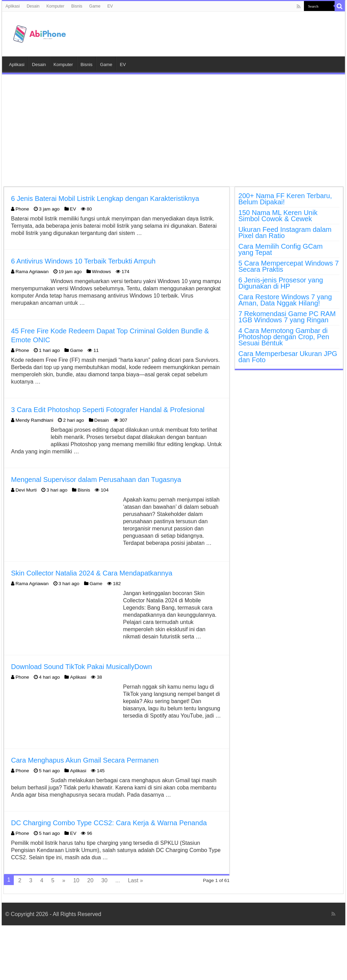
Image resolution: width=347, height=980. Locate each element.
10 (76, 880)
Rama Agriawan (32, 272)
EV (110, 6)
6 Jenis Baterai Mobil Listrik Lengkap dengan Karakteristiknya (105, 198)
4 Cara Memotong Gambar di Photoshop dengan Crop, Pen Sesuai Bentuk (284, 337)
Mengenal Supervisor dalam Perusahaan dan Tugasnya (96, 480)
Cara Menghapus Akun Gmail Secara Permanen (85, 760)
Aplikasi (13, 6)
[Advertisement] (173, 131)
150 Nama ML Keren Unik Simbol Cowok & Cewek (278, 216)
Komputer (55, 6)
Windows (101, 272)
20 (90, 880)
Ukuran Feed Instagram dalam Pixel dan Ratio (285, 233)
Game (95, 6)
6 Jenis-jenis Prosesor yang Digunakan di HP (281, 283)
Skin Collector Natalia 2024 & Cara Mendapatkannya (92, 573)
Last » (135, 880)
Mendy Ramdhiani (34, 420)
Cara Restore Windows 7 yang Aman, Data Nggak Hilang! (285, 300)
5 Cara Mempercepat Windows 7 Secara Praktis (289, 266)
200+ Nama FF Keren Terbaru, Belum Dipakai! (285, 199)
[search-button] (340, 6)
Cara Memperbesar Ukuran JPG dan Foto (288, 357)
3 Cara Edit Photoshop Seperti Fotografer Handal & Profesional (108, 410)
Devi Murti (26, 490)
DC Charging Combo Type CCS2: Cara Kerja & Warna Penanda (109, 823)
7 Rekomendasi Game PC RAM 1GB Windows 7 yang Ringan (287, 317)
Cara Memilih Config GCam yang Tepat (281, 249)
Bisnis (77, 6)
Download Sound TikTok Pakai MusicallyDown (81, 667)
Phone (22, 209)
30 (104, 880)
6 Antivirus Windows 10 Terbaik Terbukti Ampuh (83, 261)
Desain (33, 6)
